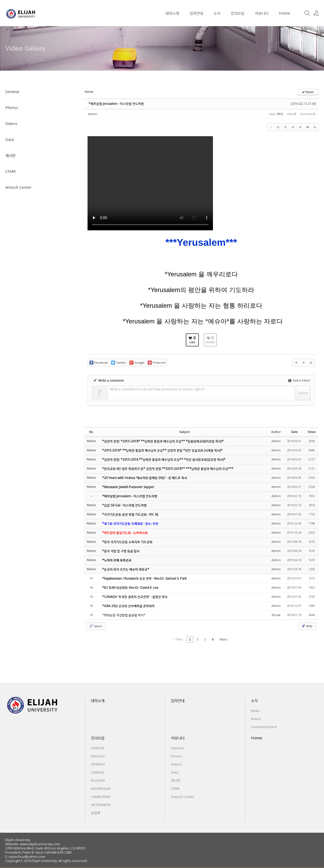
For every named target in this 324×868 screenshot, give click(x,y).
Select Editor (299, 380)
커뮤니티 (262, 13)
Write (307, 626)
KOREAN (97, 748)
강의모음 (238, 13)
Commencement (264, 727)
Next (224, 639)
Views (312, 432)
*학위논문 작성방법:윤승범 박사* (124, 615)
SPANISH (98, 764)
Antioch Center (18, 187)
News (255, 711)
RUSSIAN (98, 780)
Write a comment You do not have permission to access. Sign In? (157, 389)
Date (294, 432)
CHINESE (98, 772)
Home (284, 13)
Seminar (12, 92)
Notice (256, 719)
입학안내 (196, 13)
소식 (217, 13)
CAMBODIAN (101, 797)
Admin (93, 114)
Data (10, 139)
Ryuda (276, 615)
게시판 (10, 155)
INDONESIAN (101, 789)
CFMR (10, 171)
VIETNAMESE (101, 805)
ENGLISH (98, 756)
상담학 (96, 813)
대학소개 (172, 13)
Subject (184, 432)
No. (91, 432)
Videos (11, 123)
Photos (12, 107)
